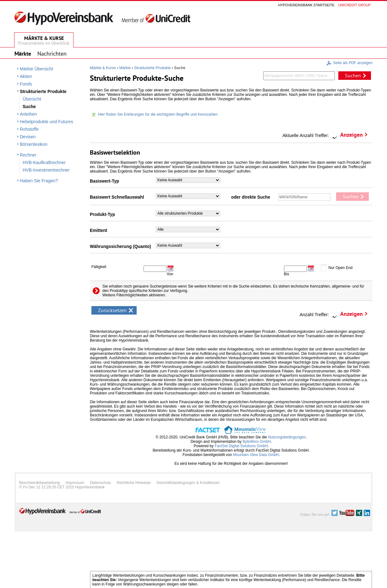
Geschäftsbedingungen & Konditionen (188, 483)
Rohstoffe (29, 129)
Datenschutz (100, 483)
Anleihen (28, 114)
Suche (29, 107)
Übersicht (32, 99)
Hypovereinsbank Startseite (306, 5)
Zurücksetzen (112, 310)
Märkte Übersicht (36, 69)
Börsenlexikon (34, 144)
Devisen (28, 137)
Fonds (26, 84)
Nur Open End (341, 268)
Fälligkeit (99, 267)
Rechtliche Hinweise (134, 483)
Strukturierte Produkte (43, 91)
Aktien (26, 76)
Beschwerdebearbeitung (39, 483)
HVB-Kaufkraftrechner (44, 162)
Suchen (353, 75)
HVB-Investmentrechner (46, 170)
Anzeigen (352, 135)
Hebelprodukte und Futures (46, 122)
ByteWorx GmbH (257, 442)
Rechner (28, 155)
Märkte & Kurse (103, 68)
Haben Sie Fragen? (39, 181)
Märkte (125, 68)
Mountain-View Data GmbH (256, 455)
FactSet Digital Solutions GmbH (241, 446)
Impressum (75, 483)
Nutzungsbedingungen (287, 437)
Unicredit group (354, 5)
